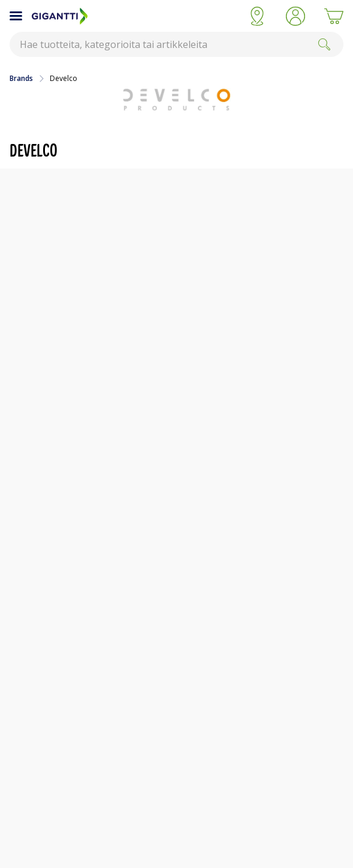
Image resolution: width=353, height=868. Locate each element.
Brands (21, 79)
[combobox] (176, 44)
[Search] (324, 44)
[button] (295, 16)
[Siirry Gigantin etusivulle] (135, 16)
